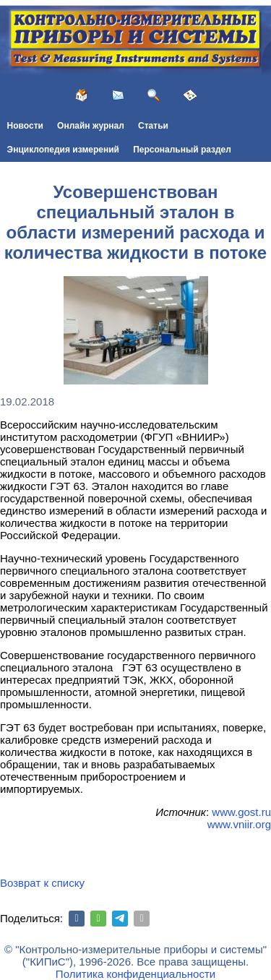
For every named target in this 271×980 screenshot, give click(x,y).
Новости (25, 126)
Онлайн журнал (91, 126)
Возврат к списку (42, 883)
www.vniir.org (239, 824)
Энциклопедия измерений (63, 150)
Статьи (153, 126)
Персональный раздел (182, 150)
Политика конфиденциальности (135, 974)
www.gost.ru (241, 812)
